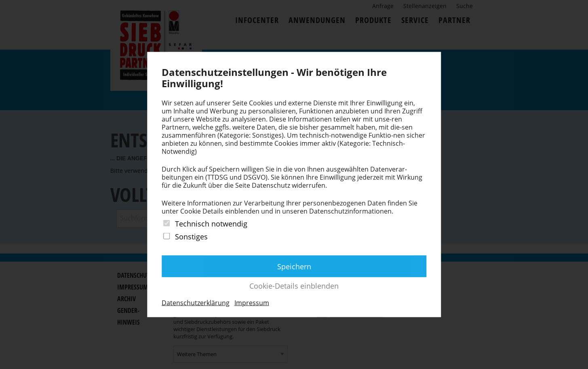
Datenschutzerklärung (196, 302)
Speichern (294, 266)
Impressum (252, 302)
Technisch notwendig (211, 224)
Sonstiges (191, 237)
